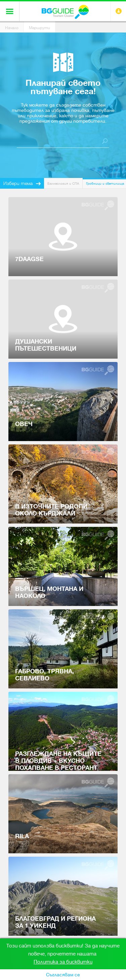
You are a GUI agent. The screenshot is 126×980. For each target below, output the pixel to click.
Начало (12, 28)
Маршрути (39, 28)
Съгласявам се (63, 975)
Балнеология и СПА (63, 183)
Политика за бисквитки (63, 962)
